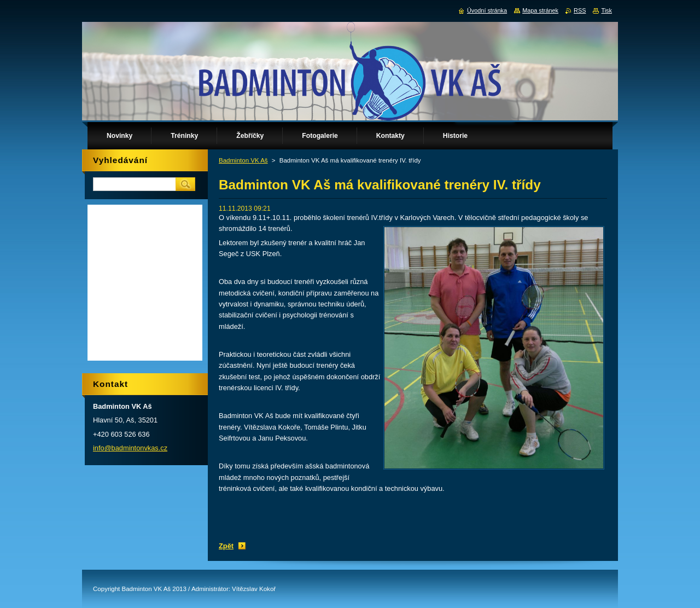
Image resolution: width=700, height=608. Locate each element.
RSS (580, 10)
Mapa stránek (540, 10)
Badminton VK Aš (243, 160)
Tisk (606, 10)
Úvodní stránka (487, 10)
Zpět (226, 546)
